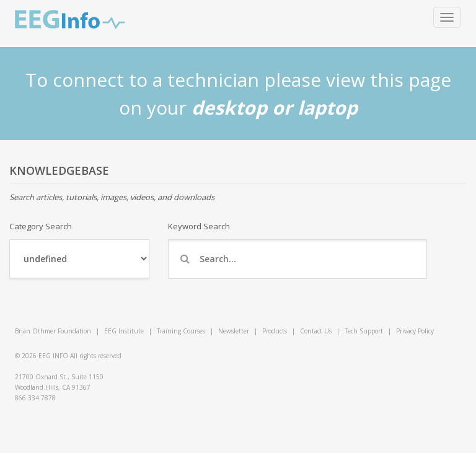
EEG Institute (124, 331)
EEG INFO (53, 356)
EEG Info (70, 20)
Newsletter (234, 331)
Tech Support (364, 331)
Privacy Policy (415, 331)
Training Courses (181, 331)
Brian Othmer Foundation (53, 331)
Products (275, 331)
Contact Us (316, 331)
